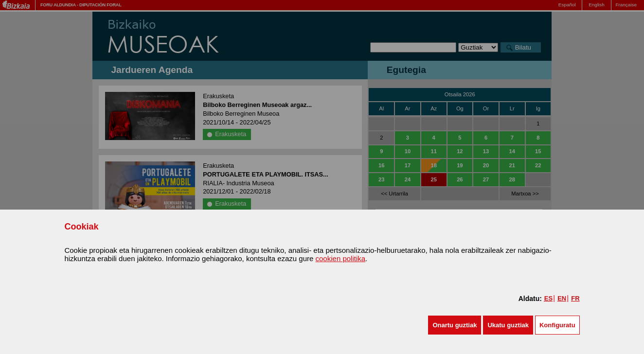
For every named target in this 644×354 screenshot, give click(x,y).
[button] (455, 325)
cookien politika (341, 258)
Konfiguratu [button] (557, 325)
